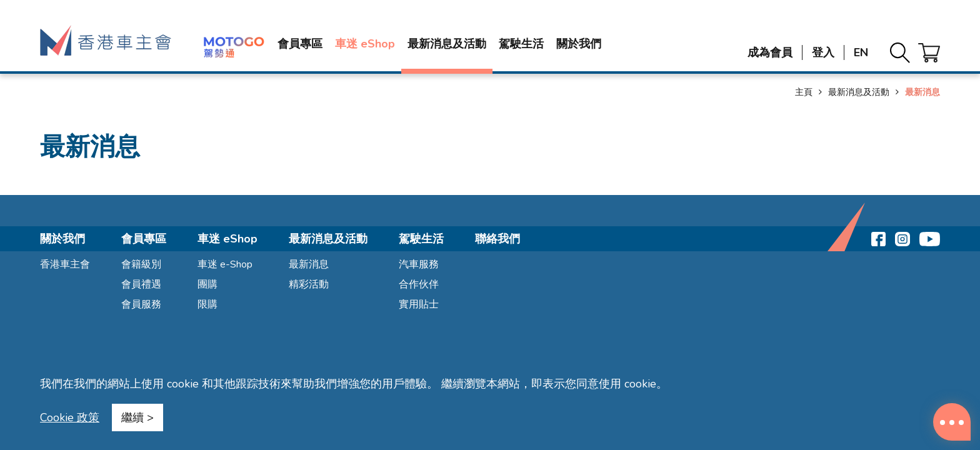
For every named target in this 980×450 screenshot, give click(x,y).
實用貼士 (419, 304)
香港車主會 (65, 264)
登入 (823, 52)
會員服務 (141, 304)
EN (861, 52)
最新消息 (309, 264)
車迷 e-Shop (225, 264)
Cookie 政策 (70, 417)
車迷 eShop (365, 44)
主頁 (804, 92)
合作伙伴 (419, 284)
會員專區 (300, 44)
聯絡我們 (497, 239)
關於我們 (579, 44)
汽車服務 (419, 264)
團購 (207, 284)
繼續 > (137, 417)
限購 (207, 304)
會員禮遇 (141, 284)
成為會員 (770, 52)
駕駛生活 (521, 44)
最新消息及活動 (447, 44)
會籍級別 (141, 264)
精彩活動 (309, 284)
